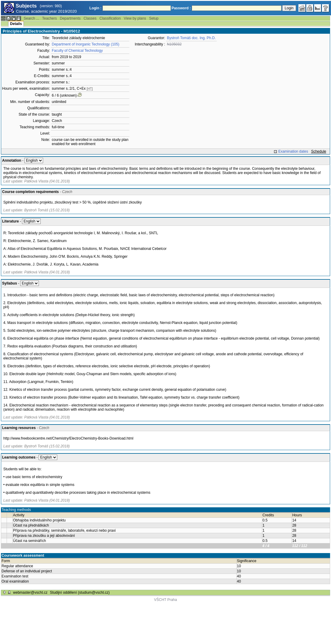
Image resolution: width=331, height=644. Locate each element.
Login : (96, 8)
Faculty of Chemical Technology (77, 51)
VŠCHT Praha (165, 600)
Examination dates (293, 151)
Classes (90, 18)
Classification (110, 18)
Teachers (50, 18)
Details (16, 24)
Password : (181, 8)
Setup (154, 18)
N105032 (174, 44)
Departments (70, 18)
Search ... (31, 18)
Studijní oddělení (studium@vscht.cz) (80, 593)
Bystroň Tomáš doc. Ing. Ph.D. (191, 38)
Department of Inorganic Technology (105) (86, 44)
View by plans (135, 18)
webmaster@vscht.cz (30, 593)
